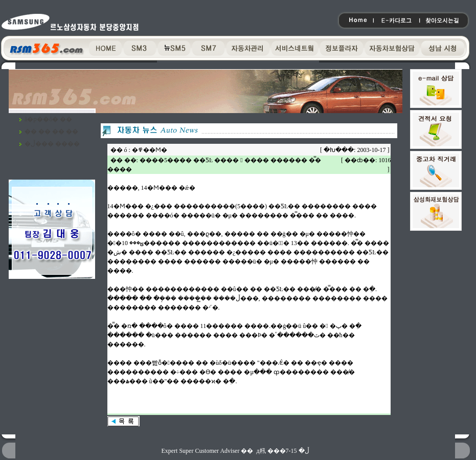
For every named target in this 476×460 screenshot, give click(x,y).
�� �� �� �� (51, 132)
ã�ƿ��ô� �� (48, 119)
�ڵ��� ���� (52, 144)
